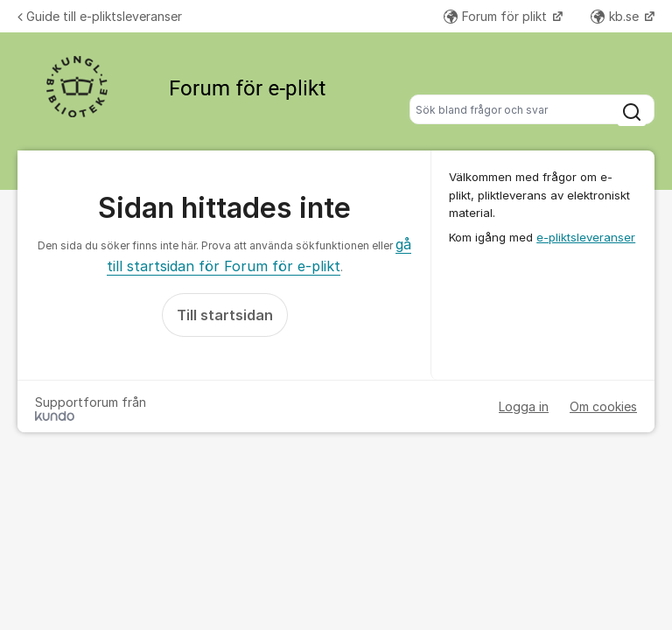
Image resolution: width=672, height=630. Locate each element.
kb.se (616, 16)
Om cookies (603, 406)
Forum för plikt (497, 16)
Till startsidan (225, 315)
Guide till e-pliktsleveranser (100, 16)
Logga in (524, 406)
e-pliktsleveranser (586, 237)
